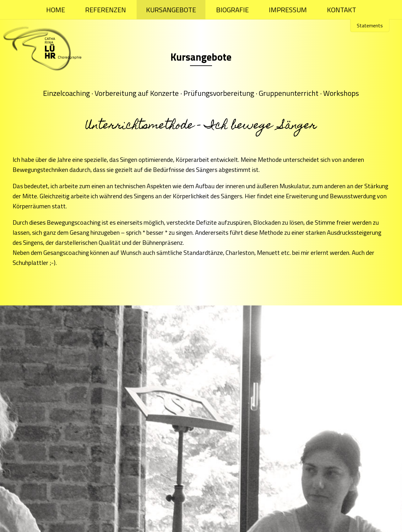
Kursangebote (171, 10)
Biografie (232, 10)
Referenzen (106, 10)
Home (56, 10)
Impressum (288, 10)
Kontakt (342, 10)
